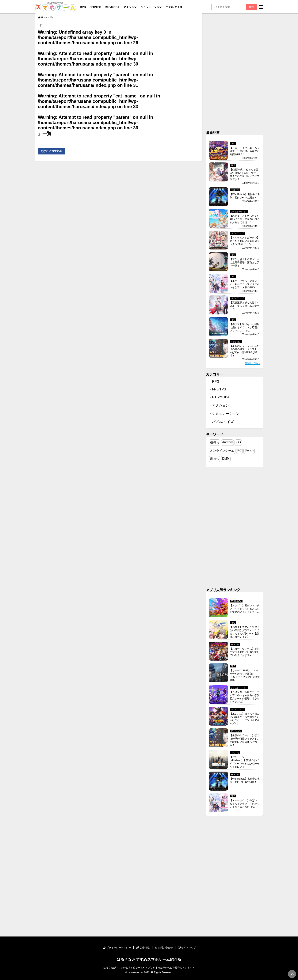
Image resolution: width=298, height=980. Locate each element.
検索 (251, 7)
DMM (226, 459)
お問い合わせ (164, 948)
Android (227, 442)
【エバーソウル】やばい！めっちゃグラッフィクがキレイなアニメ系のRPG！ (245, 284)
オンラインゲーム (222, 451)
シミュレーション (151, 7)
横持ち (215, 442)
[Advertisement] (235, 70)
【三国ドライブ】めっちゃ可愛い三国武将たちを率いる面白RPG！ (245, 151)
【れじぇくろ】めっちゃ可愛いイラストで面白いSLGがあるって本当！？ (245, 219)
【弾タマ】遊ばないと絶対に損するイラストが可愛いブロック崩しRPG (245, 327)
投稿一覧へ (253, 363)
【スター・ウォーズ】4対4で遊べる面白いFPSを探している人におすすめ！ (245, 652)
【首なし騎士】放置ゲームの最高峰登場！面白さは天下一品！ (245, 262)
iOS (238, 442)
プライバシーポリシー (117, 948)
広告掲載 (143, 948)
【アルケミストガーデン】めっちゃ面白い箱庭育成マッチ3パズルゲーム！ (245, 241)
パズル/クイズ (174, 7)
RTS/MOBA (112, 7)
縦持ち (215, 459)
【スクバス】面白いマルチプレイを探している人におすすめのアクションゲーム (245, 609)
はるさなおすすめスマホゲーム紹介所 (149, 959)
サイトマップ (187, 948)
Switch (249, 450)
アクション (130, 7)
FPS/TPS (95, 7)
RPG (83, 7)
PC (239, 450)
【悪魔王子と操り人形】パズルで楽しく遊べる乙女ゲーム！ (245, 306)
